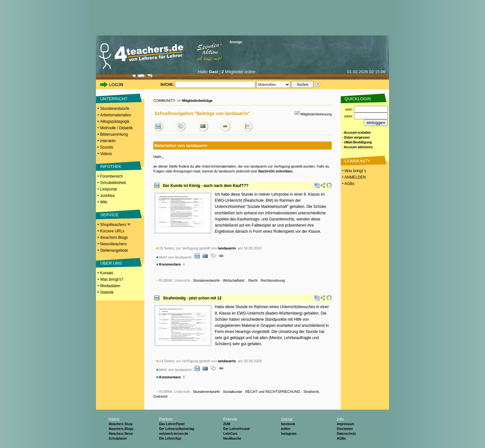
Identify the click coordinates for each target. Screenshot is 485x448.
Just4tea (107, 196)
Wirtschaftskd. (234, 280)
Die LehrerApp (170, 438)
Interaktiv (108, 141)
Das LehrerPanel (172, 424)
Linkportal (109, 189)
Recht (253, 280)
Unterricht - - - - (230, 280)
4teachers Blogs (114, 238)
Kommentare (170, 264)
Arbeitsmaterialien (116, 115)
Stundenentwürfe (115, 109)
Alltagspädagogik (115, 122)
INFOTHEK (111, 166)
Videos (106, 154)
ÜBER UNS (111, 263)
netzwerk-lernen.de (174, 434)
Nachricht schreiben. (276, 171)
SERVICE (109, 215)
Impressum (345, 424)
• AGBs (348, 184)
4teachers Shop (120, 424)
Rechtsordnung (273, 280)
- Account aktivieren (357, 147)
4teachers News (121, 434)
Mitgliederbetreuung (316, 114)
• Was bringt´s (354, 171)
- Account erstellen (357, 133)
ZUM (227, 424)
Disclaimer (345, 429)
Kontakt (107, 273)
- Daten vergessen (356, 137)
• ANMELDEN (353, 177)
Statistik (107, 292)
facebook (288, 424)
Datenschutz (346, 434)
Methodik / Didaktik (116, 128)
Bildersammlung (114, 134)
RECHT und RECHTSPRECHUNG (273, 392)
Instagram (289, 434)
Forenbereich (112, 176)
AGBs (341, 438)
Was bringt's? (112, 279)
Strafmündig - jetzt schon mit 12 (192, 298)
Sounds (107, 147)
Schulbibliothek (113, 183)
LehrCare (230, 434)
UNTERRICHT (114, 99)
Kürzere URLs (112, 231)
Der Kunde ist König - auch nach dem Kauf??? (206, 186)
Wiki (104, 202)
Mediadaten (110, 286)
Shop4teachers (115, 225)
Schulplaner (118, 438)
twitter (286, 429)
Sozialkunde (233, 392)
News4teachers (114, 244)
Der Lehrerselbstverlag (177, 429)
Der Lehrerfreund (236, 429)
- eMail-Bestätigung (357, 142)
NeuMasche (232, 438)
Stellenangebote (114, 250)
